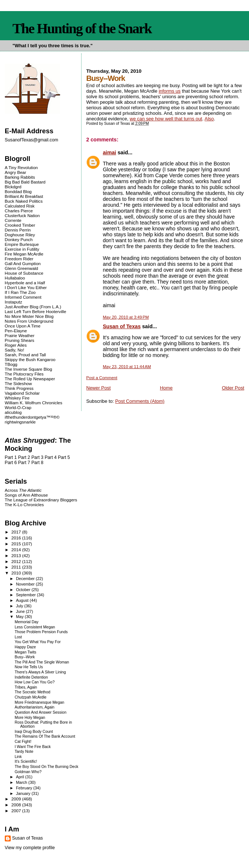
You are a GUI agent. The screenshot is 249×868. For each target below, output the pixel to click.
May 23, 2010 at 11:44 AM (127, 367)
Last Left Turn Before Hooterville (36, 311)
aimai (110, 152)
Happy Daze (25, 647)
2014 (17, 550)
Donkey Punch (19, 239)
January (24, 793)
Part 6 (11, 463)
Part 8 (37, 463)
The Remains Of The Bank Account (45, 736)
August (23, 600)
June (21, 611)
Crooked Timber (20, 225)
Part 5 (64, 457)
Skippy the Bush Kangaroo (30, 359)
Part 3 (37, 457)
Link (18, 757)
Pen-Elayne (16, 331)
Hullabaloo (15, 278)
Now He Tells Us (29, 667)
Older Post (233, 388)
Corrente (13, 220)
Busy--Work (25, 657)
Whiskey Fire (17, 398)
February (25, 788)
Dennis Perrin (18, 230)
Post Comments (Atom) (140, 401)
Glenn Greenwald (21, 268)
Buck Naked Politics (24, 201)
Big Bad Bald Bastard (25, 182)
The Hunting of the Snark (82, 28)
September (26, 595)
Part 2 (24, 457)
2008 (17, 805)
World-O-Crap (18, 407)
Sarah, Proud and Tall (25, 355)
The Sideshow (18, 383)
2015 (17, 544)
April (20, 777)
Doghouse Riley (20, 235)
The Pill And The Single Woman (42, 662)
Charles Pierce (19, 211)
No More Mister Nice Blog (29, 316)
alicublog (13, 412)
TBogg (11, 364)
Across (23, 490)
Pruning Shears (20, 340)
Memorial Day (27, 622)
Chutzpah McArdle (31, 697)
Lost (18, 637)
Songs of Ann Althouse (26, 495)
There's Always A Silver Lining (40, 672)
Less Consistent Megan (35, 627)
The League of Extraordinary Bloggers (41, 500)
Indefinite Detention (31, 677)
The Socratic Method (33, 692)
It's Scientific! (26, 761)
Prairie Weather (20, 335)
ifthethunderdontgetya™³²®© (32, 417)
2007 (17, 811)
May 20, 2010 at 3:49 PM (126, 317)
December (26, 579)
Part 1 (11, 457)
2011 (17, 567)
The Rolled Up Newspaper (30, 379)
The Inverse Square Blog (28, 369)
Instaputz (13, 302)
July (20, 606)
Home (166, 388)
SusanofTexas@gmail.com (32, 140)
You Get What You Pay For (38, 642)
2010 (17, 573)
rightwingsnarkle (20, 422)
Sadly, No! (15, 350)
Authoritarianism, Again (35, 707)
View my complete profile (30, 848)
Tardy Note (24, 752)
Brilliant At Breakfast (24, 196)
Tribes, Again (26, 687)
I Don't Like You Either (26, 287)
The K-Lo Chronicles (24, 505)
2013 (17, 555)
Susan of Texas (122, 326)
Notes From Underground (29, 321)
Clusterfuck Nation (22, 215)
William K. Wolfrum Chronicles (34, 403)
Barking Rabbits (20, 177)
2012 (17, 561)
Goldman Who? (28, 772)
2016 (17, 538)
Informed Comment (23, 297)
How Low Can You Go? (35, 682)
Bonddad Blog (18, 191)
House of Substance (24, 273)
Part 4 (51, 457)
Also (209, 119)
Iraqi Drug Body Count (34, 732)
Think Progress (19, 388)
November (26, 584)
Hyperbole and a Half (25, 283)
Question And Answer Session (41, 712)
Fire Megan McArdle (24, 254)
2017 (17, 532)
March (22, 782)
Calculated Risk (20, 206)
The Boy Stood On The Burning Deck (47, 767)
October (24, 590)
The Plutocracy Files (24, 374)
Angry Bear (15, 172)
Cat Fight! (23, 742)
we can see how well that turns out (166, 119)
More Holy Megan (30, 718)
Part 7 (24, 463)
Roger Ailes (16, 345)
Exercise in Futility (22, 249)
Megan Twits (26, 652)
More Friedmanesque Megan (39, 702)
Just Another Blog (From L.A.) (33, 307)
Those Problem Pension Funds (41, 632)
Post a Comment (102, 378)
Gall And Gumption (23, 263)
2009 (17, 799)
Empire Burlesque (22, 244)
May (20, 617)
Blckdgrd (13, 187)
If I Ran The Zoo (20, 292)
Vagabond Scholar (22, 393)
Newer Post (98, 388)
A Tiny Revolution (21, 167)
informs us (170, 91)
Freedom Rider (19, 259)
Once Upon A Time (23, 326)
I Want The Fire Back (33, 747)
